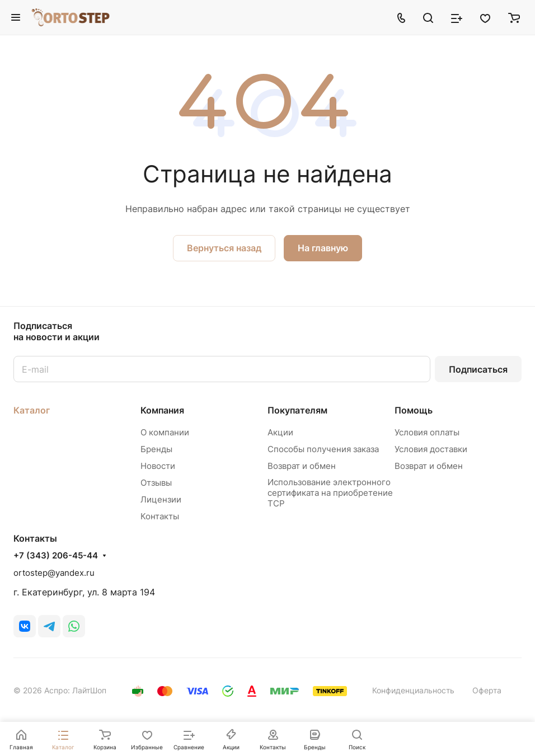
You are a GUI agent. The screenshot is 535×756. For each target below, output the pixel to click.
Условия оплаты (427, 432)
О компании (165, 432)
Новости (158, 466)
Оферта (487, 690)
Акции (280, 432)
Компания (162, 410)
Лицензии (161, 499)
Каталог (32, 410)
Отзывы (156, 483)
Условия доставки (431, 449)
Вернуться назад (224, 248)
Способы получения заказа (323, 449)
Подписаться (478, 369)
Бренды (156, 449)
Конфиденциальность (413, 690)
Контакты (160, 516)
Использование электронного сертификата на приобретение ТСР (330, 493)
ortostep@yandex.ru (54, 573)
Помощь (414, 410)
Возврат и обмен (302, 466)
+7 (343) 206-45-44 (56, 556)
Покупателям (297, 410)
